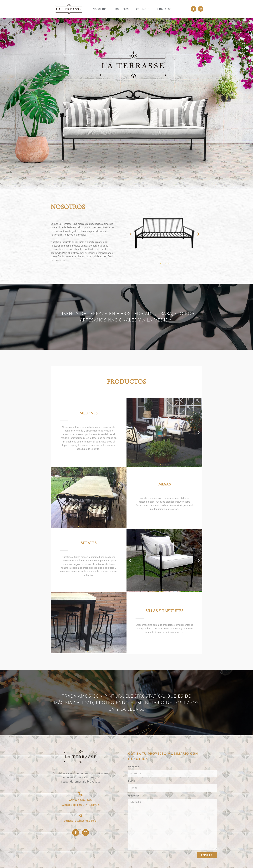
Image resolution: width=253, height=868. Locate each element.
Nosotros (100, 9)
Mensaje (134, 795)
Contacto (143, 9)
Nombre (134, 766)
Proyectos (164, 9)
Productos (121, 9)
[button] (130, 234)
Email (132, 781)
